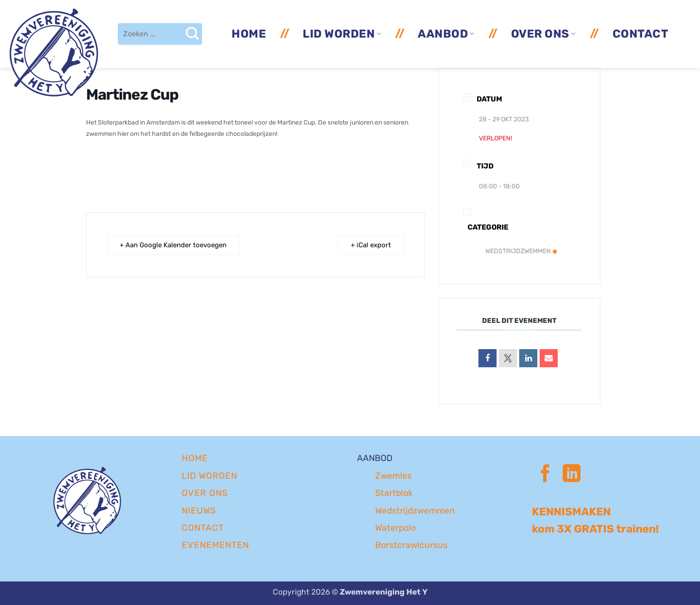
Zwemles (393, 476)
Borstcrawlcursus (411, 545)
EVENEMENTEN (215, 545)
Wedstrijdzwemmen (518, 251)
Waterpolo (396, 528)
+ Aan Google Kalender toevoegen (174, 245)
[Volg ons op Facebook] (545, 475)
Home (249, 34)
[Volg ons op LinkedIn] (572, 475)
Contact (641, 34)
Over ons (543, 34)
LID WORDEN (210, 476)
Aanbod (446, 34)
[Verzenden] (192, 34)
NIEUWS (199, 511)
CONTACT (203, 528)
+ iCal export (370, 245)
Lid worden (342, 34)
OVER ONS (205, 493)
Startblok (394, 493)
